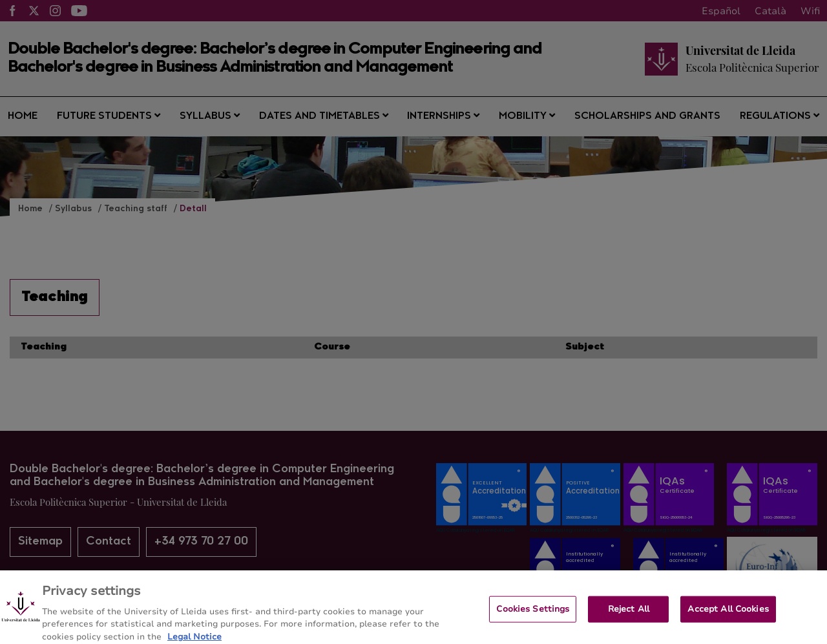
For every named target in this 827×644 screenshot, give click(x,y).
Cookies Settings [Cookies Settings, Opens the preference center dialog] (533, 614)
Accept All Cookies (728, 614)
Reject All (629, 614)
